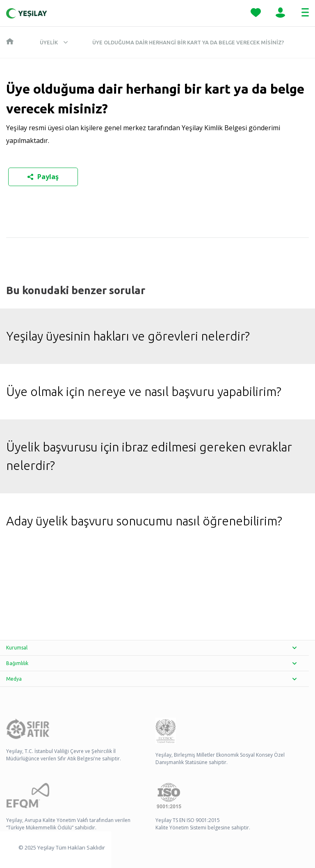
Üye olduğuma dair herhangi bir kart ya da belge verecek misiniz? (188, 42)
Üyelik (49, 42)
